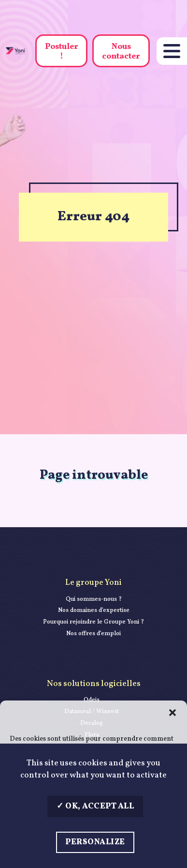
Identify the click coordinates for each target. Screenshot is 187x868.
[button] (173, 713)
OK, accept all (95, 806)
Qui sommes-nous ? (94, 599)
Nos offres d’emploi (93, 634)
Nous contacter (121, 51)
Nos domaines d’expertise (94, 610)
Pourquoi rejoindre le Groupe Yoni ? (93, 622)
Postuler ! (62, 51)
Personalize (95, 842)
